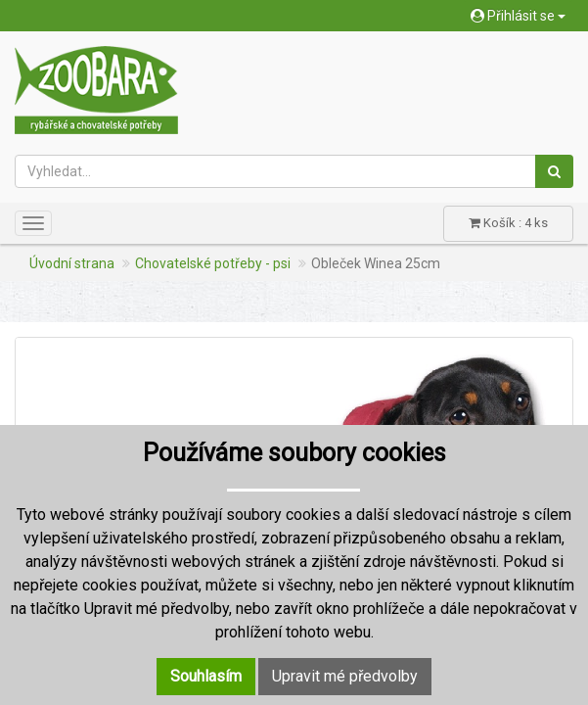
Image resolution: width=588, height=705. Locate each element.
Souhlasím (206, 676)
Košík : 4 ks (508, 223)
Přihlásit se (518, 16)
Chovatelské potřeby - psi (213, 263)
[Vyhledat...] (275, 171)
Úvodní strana (72, 263)
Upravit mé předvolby (345, 676)
